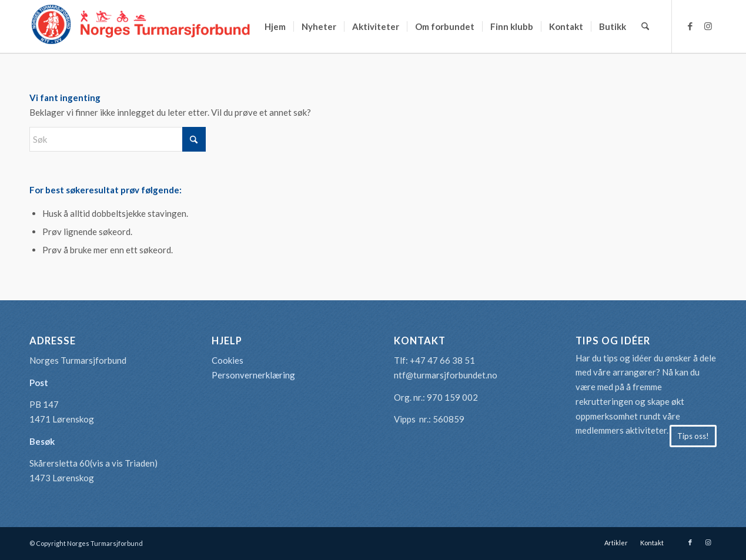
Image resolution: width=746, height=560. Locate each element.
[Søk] (645, 26)
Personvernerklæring (253, 375)
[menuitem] (275, 26)
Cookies (228, 360)
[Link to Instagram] (708, 26)
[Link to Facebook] (690, 26)
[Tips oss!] (693, 436)
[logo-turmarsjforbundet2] (141, 26)
